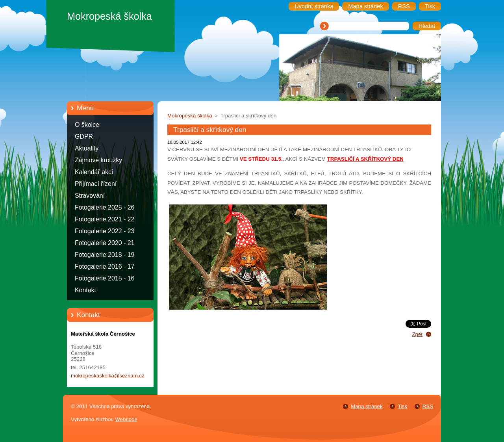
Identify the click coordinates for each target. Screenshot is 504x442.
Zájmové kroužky (98, 160)
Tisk (402, 406)
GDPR (84, 136)
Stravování (90, 196)
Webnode (126, 419)
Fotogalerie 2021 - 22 (105, 219)
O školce (87, 125)
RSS (428, 406)
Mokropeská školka (190, 116)
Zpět (417, 334)
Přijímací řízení (96, 184)
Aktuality (87, 148)
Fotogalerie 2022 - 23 (105, 231)
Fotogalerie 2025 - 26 (105, 207)
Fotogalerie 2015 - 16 (105, 278)
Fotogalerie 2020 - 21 (105, 243)
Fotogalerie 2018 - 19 (105, 255)
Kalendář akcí (94, 172)
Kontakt (85, 290)
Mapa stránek (367, 406)
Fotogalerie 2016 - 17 (105, 266)
